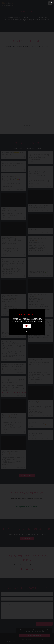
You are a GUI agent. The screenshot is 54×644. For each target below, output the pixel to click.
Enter (27, 326)
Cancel (27, 331)
